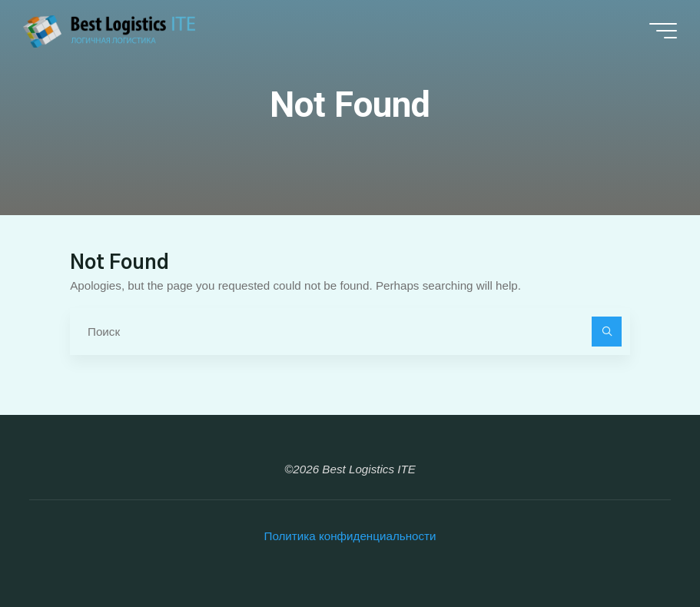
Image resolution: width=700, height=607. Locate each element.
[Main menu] (663, 31)
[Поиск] (607, 332)
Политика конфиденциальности (350, 536)
